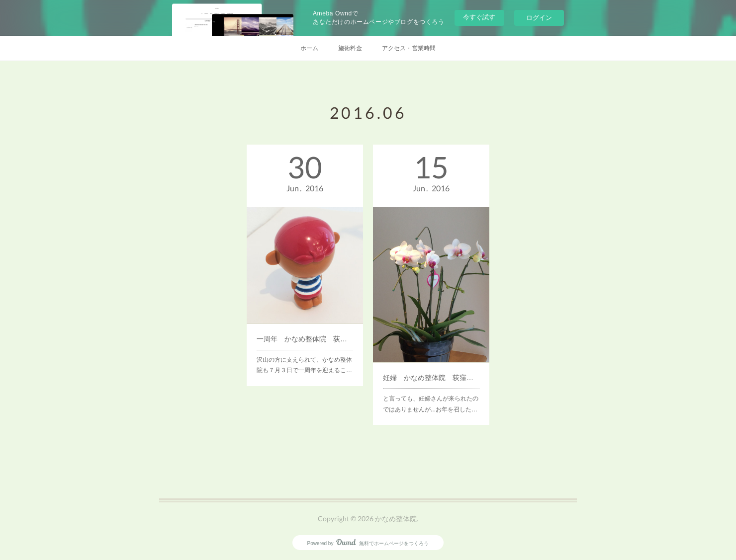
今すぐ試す (479, 17)
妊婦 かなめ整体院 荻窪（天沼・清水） (431, 363)
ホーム (309, 48)
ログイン (539, 18)
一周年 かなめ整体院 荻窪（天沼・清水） (305, 327)
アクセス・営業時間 (409, 48)
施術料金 (350, 48)
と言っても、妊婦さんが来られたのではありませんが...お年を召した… (431, 386)
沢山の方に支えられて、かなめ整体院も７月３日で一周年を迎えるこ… (304, 349)
